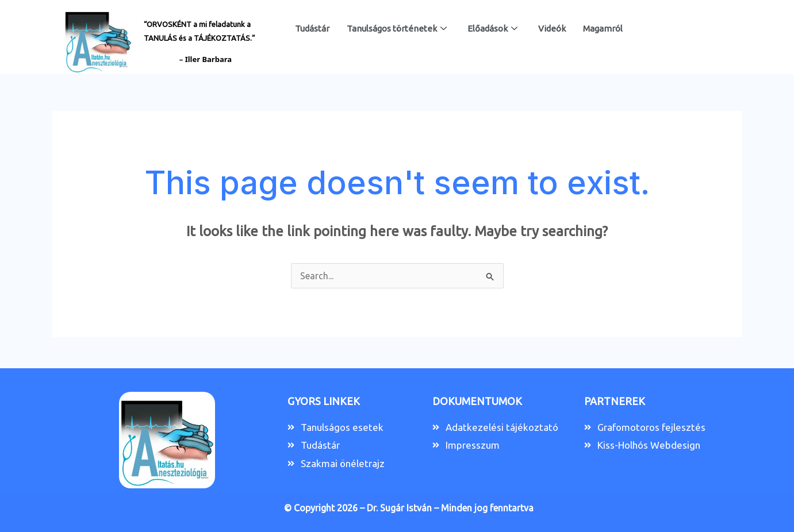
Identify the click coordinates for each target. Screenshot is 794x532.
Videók (552, 28)
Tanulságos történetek (397, 29)
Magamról (603, 28)
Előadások (492, 29)
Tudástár (312, 28)
